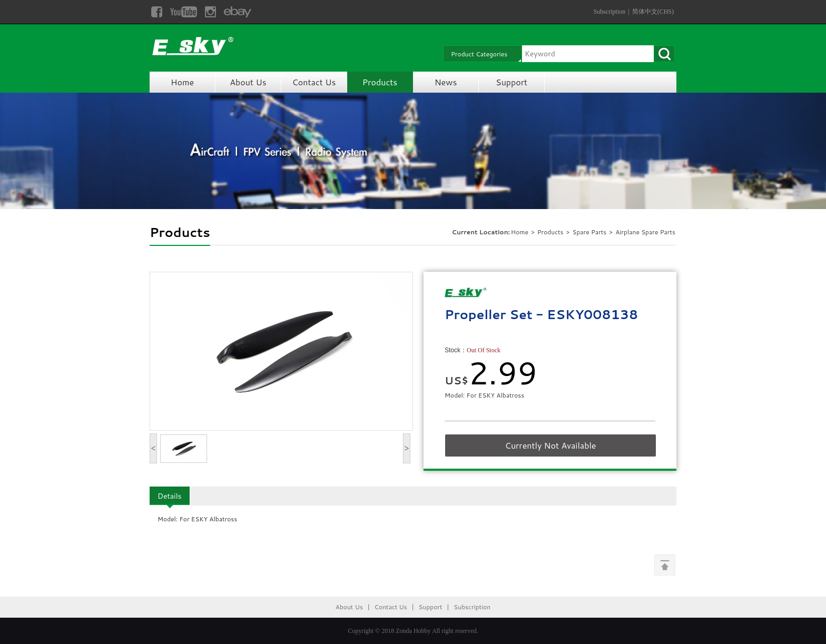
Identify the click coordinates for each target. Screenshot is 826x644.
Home (182, 82)
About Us (248, 82)
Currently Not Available (551, 445)
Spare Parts (590, 232)
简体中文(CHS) (653, 12)
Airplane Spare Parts (645, 232)
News (446, 82)
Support (512, 82)
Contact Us (314, 82)
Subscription (610, 12)
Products (380, 82)
